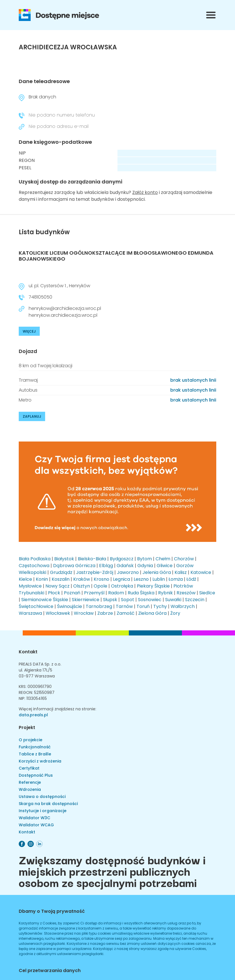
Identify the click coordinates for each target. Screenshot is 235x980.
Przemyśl (94, 593)
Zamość (126, 613)
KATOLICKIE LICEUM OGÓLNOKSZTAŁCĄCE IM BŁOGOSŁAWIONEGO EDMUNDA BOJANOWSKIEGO (116, 256)
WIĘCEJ (29, 331)
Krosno (101, 579)
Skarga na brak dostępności (48, 804)
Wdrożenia (30, 789)
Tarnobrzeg (99, 606)
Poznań (72, 593)
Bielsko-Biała (92, 559)
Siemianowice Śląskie (45, 600)
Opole (100, 586)
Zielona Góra (152, 613)
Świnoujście (70, 606)
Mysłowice (30, 586)
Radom (116, 593)
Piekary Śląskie (153, 586)
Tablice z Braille (35, 754)
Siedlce (207, 593)
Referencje (30, 782)
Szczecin (195, 600)
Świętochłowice (36, 606)
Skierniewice (86, 600)
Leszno (141, 579)
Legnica (121, 579)
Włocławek (58, 613)
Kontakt (28, 652)
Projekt (27, 727)
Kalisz (181, 572)
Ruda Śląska (141, 593)
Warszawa (30, 613)
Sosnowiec (150, 600)
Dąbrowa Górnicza (74, 566)
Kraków (82, 579)
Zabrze (105, 613)
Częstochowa (34, 566)
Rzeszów (186, 593)
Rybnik (165, 593)
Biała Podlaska (35, 559)
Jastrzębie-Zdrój (95, 572)
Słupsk (110, 600)
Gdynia (145, 566)
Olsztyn (82, 586)
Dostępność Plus (36, 775)
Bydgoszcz (122, 559)
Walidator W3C (34, 818)
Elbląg (106, 566)
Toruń (143, 606)
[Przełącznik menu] (211, 15)
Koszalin (61, 579)
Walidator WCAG (36, 825)
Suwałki (173, 600)
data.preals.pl (33, 715)
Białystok (64, 559)
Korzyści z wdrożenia (40, 761)
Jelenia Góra (157, 572)
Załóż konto (145, 192)
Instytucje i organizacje (43, 811)
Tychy (160, 606)
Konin (42, 579)
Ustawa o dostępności (42, 797)
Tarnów (124, 606)
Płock (54, 593)
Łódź (191, 579)
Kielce (25, 579)
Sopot (128, 600)
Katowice (201, 572)
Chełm (163, 559)
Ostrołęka (122, 586)
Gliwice (165, 566)
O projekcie (31, 740)
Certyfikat (29, 768)
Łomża (176, 579)
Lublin (159, 579)
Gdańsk (125, 566)
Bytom (144, 559)
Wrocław (84, 613)
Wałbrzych (183, 606)
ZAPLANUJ (32, 416)
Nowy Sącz (57, 586)
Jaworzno (128, 572)
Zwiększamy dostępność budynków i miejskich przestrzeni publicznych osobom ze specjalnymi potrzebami (112, 871)
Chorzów (184, 559)
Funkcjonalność (35, 747)
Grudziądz (61, 572)
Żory (175, 613)
